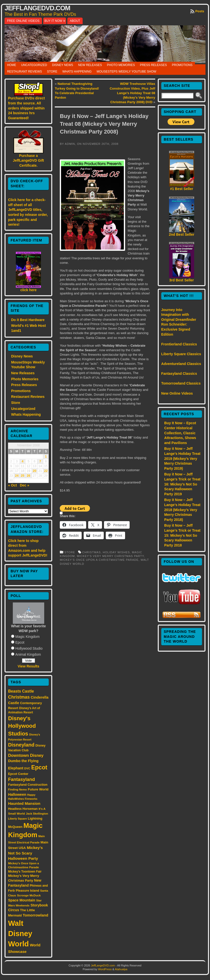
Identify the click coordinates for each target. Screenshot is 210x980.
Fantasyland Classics (179, 374)
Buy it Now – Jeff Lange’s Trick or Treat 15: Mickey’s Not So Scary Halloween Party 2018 (182, 535)
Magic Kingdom (28, 637)
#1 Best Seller (182, 189)
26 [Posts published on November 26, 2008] (29, 476)
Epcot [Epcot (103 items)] (39, 767)
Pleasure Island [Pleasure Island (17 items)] (28, 891)
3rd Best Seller (182, 280)
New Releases (90, 65)
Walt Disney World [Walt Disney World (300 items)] (20, 933)
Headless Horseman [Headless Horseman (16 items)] (23, 809)
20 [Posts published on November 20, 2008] (34, 471)
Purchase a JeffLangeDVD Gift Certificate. (28, 161)
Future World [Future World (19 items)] (38, 789)
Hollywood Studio (29, 648)
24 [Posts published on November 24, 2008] (17, 476)
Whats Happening (77, 72)
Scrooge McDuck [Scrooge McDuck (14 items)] (29, 895)
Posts (200, 11)
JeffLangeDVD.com (37, 8)
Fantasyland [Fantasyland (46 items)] (21, 779)
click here (29, 290)
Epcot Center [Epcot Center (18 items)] (18, 774)
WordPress (105, 969)
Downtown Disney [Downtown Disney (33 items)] (26, 755)
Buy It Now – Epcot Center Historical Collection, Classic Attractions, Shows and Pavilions (180, 433)
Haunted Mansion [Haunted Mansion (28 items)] (24, 803)
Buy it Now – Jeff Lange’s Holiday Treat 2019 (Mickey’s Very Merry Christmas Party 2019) (182, 458)
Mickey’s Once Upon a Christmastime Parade (99, 560)
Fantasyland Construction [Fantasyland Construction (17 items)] (28, 785)
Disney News (63, 65)
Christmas (91, 552)
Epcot (20, 642)
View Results (28, 666)
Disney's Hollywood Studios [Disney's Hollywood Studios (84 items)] (22, 726)
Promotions (182, 65)
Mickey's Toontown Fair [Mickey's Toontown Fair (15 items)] (25, 872)
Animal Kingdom (28, 654)
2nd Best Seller (181, 234)
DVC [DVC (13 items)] (27, 768)
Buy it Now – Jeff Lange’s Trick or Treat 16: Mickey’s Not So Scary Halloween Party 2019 (182, 484)
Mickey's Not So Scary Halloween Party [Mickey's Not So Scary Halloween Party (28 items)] (25, 853)
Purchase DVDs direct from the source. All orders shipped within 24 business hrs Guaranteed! (26, 108)
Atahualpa (121, 969)
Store (52, 72)
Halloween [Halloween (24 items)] (17, 794)
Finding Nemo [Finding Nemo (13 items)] (17, 789)
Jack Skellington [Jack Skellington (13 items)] (37, 814)
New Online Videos (177, 393)
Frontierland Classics (179, 344)
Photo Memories (121, 65)
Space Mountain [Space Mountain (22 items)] (22, 900)
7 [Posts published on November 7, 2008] (40, 461)
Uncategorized (34, 65)
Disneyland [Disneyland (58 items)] (21, 745)
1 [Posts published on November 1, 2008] (46, 457)
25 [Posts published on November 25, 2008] (23, 476)
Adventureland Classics (181, 364)
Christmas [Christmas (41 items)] (19, 697)
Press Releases (153, 65)
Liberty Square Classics (181, 354)
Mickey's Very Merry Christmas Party (110, 556)
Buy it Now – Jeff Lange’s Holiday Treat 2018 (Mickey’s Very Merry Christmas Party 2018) (182, 510)
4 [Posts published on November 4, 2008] (22, 461)
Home (12, 65)
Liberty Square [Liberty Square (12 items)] (17, 819)
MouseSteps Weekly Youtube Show (126, 72)
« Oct (12, 485)
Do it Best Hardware (28, 320)
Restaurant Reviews (24, 72)
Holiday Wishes (116, 552)
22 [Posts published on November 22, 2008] (46, 471)
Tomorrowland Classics (181, 383)
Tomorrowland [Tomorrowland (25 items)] (36, 915)
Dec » (24, 485)
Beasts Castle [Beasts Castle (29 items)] (21, 691)
